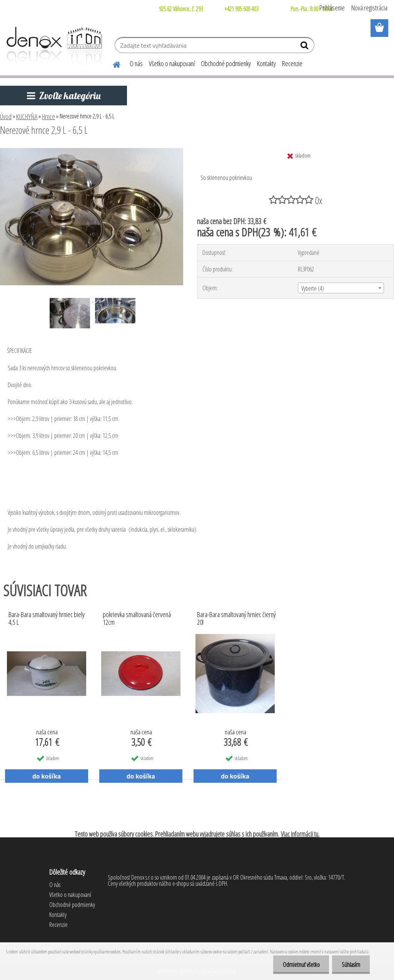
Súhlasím (351, 965)
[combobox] (341, 288)
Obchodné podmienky (226, 63)
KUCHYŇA (27, 116)
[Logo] (53, 46)
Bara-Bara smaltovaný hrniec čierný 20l (236, 619)
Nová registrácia (369, 8)
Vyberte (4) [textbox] (313, 288)
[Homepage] (112, 63)
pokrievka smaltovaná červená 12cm (137, 619)
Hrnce (48, 116)
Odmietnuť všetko (301, 965)
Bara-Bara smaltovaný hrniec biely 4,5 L (47, 619)
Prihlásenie (332, 8)
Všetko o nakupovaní (172, 63)
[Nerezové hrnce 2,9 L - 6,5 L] (92, 151)
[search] (305, 47)
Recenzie (292, 63)
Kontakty (266, 63)
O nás (136, 63)
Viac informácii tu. (300, 834)
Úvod (6, 116)
